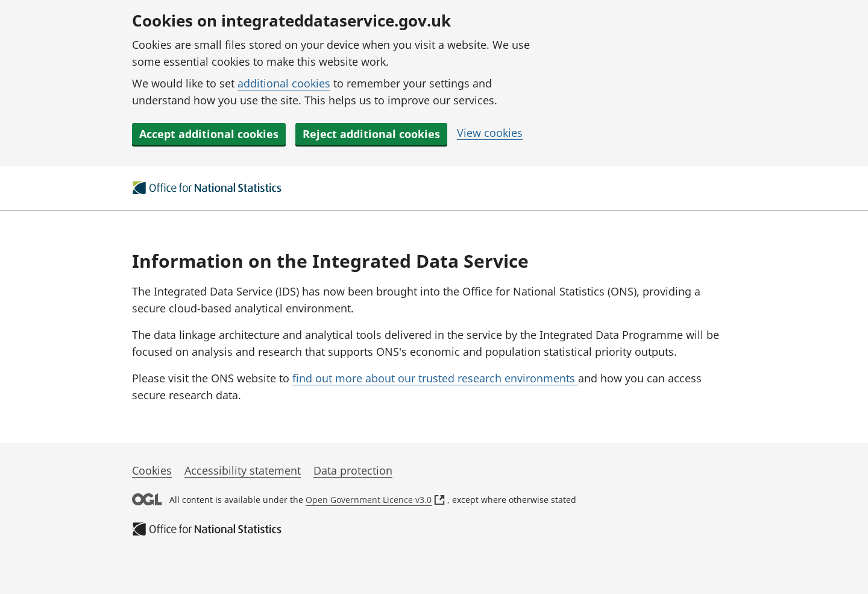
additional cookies (284, 83)
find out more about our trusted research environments (435, 378)
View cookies (490, 133)
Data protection (353, 470)
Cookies (152, 470)
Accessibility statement (243, 470)
